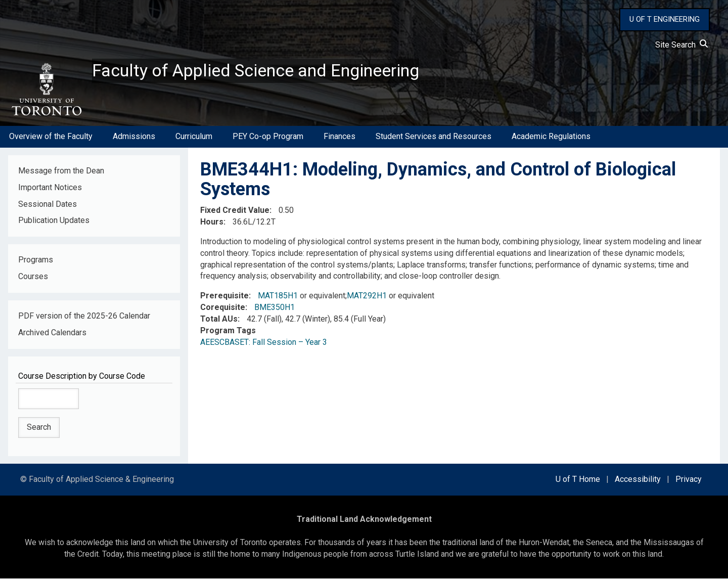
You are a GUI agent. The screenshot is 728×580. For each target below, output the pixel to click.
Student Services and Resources (434, 138)
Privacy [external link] (689, 481)
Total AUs (219, 321)
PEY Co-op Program (268, 138)
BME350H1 (275, 309)
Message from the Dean (61, 172)
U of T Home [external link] (578, 481)
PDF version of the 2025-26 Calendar (84, 318)
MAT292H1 (367, 298)
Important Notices (50, 189)
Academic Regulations (551, 138)
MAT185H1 (278, 298)
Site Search (681, 45)
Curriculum (194, 138)
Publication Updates (54, 222)
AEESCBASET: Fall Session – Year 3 (264, 344)
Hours (212, 223)
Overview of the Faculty (51, 138)
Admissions (134, 138)
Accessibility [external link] (638, 481)
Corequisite (223, 309)
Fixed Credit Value (235, 212)
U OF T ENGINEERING (665, 19)
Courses (33, 278)
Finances (339, 138)
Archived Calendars (52, 334)
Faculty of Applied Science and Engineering (264, 71)
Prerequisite (224, 298)
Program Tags (228, 332)
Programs (36, 262)
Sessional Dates (48, 206)
